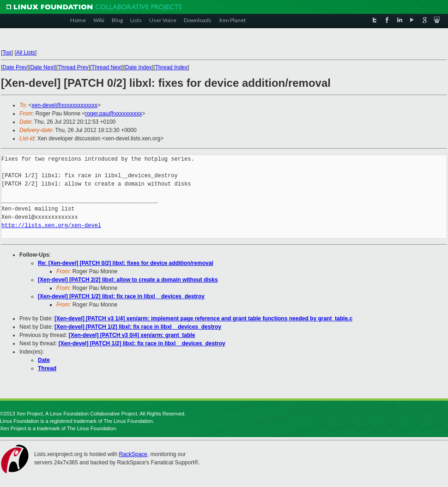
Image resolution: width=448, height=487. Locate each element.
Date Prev (15, 67)
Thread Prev (73, 67)
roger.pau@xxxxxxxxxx (113, 114)
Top (7, 53)
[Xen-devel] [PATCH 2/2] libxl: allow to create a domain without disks (128, 280)
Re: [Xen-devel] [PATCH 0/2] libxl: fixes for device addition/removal (126, 263)
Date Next (42, 67)
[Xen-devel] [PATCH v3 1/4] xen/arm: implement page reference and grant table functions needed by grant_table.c (203, 319)
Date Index (139, 67)
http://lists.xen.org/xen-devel (51, 225)
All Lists (26, 53)
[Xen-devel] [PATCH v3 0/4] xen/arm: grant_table (132, 335)
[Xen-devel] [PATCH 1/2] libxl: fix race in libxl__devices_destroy (121, 296)
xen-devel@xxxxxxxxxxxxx (65, 105)
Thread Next (107, 67)
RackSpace (133, 454)
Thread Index (172, 67)
